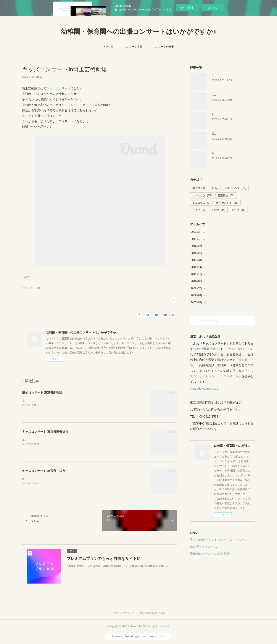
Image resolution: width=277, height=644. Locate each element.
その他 (218, 210)
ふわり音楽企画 (205, 349)
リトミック (202, 195)
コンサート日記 (133, 47)
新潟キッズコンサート (225, 114)
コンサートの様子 (164, 47)
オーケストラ (227, 203)
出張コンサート (205, 188)
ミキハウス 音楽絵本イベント (229, 75)
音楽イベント (235, 188)
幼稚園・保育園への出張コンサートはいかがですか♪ (138, 32)
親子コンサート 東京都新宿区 (42, 392)
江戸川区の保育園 (222, 95)
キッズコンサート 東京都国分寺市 (45, 432)
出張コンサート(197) (32, 288)
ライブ (199, 210)
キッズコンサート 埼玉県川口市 (44, 471)
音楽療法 (226, 195)
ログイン (213, 8)
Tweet (26, 277)
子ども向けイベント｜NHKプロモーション (219, 540)
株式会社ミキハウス (204, 547)
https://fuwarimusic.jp (204, 389)
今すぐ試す (187, 7)
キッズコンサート (58, 88)
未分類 (238, 210)
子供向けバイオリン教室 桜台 (210, 554)
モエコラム (201, 203)
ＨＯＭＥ (108, 47)
